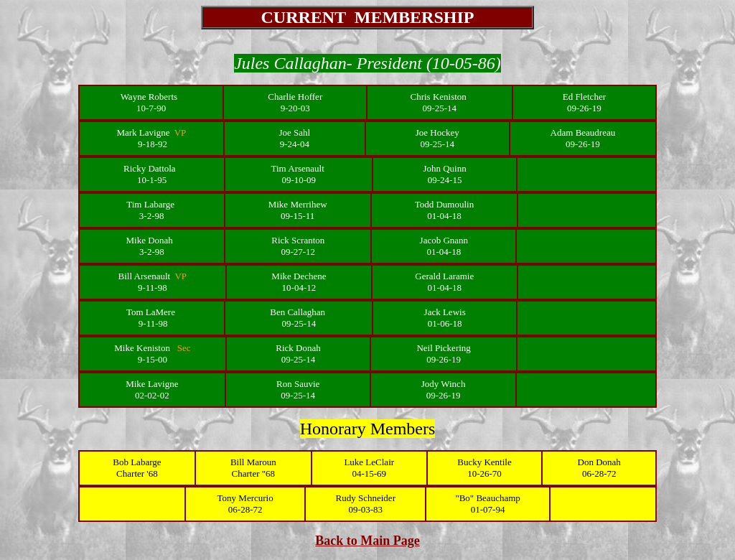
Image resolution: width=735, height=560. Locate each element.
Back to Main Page (367, 541)
